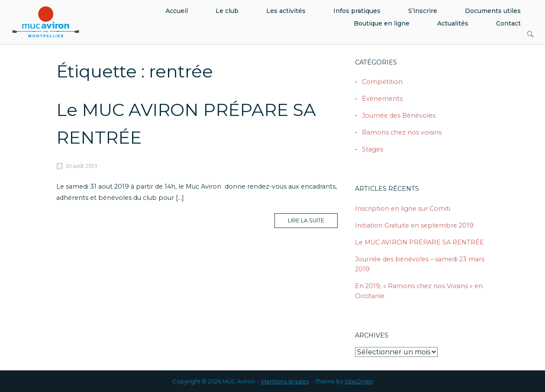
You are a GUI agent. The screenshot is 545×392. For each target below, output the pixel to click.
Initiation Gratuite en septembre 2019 (414, 225)
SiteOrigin (359, 381)
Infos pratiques (357, 11)
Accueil (177, 11)
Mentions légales (285, 381)
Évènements (382, 99)
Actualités (453, 23)
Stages (372, 149)
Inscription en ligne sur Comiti (403, 209)
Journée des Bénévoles (399, 116)
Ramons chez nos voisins (402, 132)
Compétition (382, 82)
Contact (508, 23)
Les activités (286, 11)
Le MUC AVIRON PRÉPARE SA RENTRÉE (419, 242)
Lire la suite (313, 222)
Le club (227, 11)
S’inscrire (423, 11)
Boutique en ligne (382, 23)
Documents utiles (493, 11)
